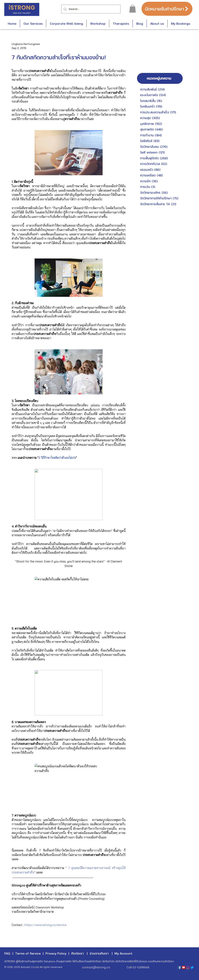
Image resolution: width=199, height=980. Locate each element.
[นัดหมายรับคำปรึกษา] (167, 9)
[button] (133, 9)
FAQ (7, 953)
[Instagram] (188, 967)
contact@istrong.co (96, 967)
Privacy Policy (56, 953)
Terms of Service (28, 953)
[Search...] (90, 9)
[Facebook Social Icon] (179, 967)
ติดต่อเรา (77, 953)
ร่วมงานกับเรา (99, 953)
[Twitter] (192, 967)
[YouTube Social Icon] (184, 967)
